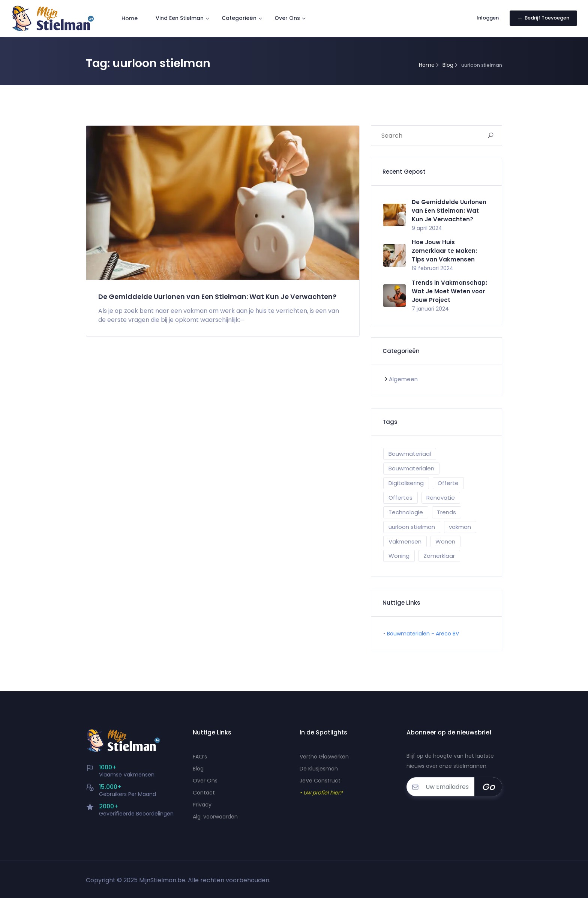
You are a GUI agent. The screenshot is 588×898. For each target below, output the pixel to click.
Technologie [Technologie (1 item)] (406, 512)
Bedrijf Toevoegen (543, 18)
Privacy (202, 805)
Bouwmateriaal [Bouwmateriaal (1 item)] (410, 454)
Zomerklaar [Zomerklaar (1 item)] (439, 556)
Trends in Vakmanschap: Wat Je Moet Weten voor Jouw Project (449, 291)
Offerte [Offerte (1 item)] (448, 483)
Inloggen (486, 18)
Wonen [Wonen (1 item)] (445, 541)
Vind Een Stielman (180, 18)
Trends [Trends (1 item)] (446, 512)
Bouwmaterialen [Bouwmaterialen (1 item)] (411, 468)
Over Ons (288, 18)
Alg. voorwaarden (215, 817)
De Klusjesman (319, 769)
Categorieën (239, 18)
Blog (198, 769)
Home (130, 18)
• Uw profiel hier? (321, 793)
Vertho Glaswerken (324, 757)
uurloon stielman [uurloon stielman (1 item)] (412, 527)
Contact (204, 793)
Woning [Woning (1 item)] (399, 556)
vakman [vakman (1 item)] (460, 527)
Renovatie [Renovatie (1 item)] (441, 498)
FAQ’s (200, 757)
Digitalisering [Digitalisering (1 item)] (406, 483)
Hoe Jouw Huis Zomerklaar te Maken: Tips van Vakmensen (444, 251)
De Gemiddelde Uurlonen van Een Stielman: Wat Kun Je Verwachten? (204, 301)
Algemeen (403, 379)
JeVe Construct (320, 781)
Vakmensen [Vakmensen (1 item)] (405, 541)
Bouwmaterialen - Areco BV (423, 634)
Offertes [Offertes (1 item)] (400, 498)
